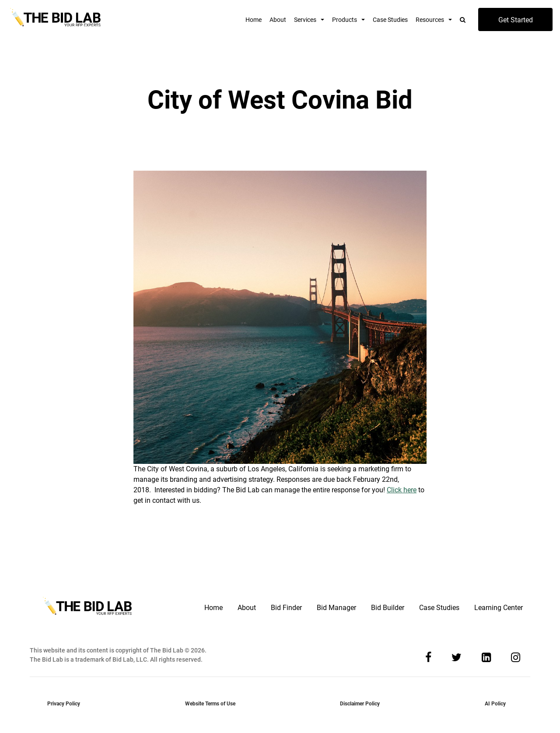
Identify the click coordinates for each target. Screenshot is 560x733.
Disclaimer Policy (360, 704)
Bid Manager (336, 608)
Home (254, 20)
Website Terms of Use (210, 704)
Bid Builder (388, 608)
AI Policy (495, 704)
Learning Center (499, 608)
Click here (402, 490)
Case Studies (390, 20)
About (278, 20)
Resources (430, 20)
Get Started (516, 20)
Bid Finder (286, 608)
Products (345, 20)
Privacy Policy (64, 704)
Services (305, 20)
